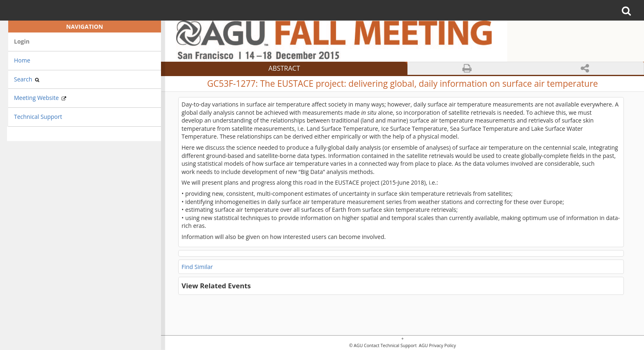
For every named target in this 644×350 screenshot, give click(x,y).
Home (22, 60)
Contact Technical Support (390, 346)
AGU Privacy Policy (437, 346)
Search (27, 79)
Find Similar (197, 267)
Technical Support (38, 117)
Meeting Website (40, 98)
